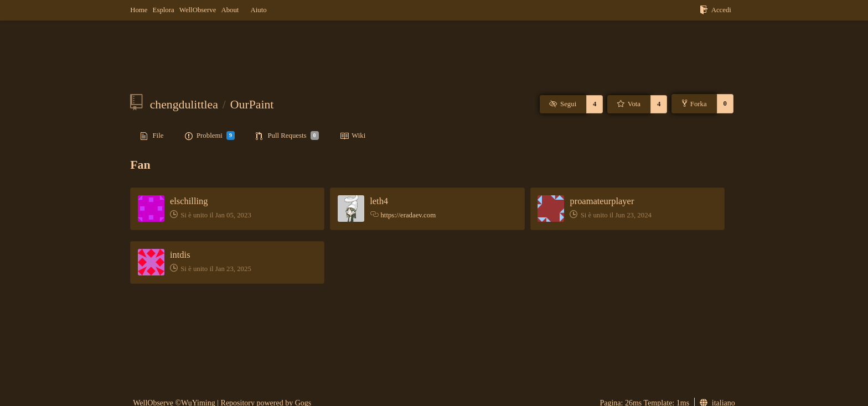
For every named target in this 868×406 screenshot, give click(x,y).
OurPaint (252, 105)
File (152, 136)
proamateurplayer (602, 201)
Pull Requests (287, 136)
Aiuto (258, 10)
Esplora (164, 10)
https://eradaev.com (408, 215)
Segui (562, 104)
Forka (694, 103)
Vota (628, 104)
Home (139, 10)
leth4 (379, 201)
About (230, 10)
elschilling (189, 201)
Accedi (715, 10)
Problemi (210, 136)
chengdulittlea (184, 105)
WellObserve (198, 10)
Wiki (353, 136)
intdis (180, 255)
